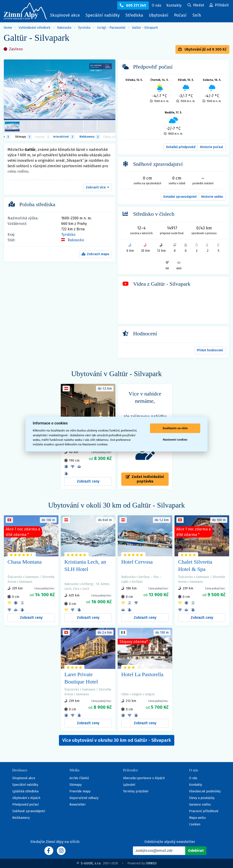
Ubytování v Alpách (26, 798)
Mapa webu (197, 818)
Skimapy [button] (23, 137)
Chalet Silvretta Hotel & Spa (195, 565)
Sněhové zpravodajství (29, 811)
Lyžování (129, 785)
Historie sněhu (212, 197)
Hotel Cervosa (137, 562)
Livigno (137, 694)
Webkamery (61, 24)
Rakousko (76, 240)
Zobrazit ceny (88, 481)
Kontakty (196, 785)
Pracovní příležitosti (204, 811)
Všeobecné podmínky (205, 791)
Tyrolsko (68, 235)
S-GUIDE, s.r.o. (91, 863)
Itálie (125, 694)
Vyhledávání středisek (35, 28)
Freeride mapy (80, 791)
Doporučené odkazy (84, 798)
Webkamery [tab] (90, 137)
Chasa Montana (25, 562)
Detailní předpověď (181, 147)
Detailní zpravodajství (180, 197)
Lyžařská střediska (25, 791)
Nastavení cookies (175, 440)
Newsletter (78, 805)
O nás (193, 778)
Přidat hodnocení (210, 350)
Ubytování (160, 16)
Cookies (195, 824)
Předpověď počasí (25, 805)
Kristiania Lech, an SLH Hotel (85, 565)
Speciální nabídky (103, 15)
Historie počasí (211, 147)
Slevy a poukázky (202, 798)
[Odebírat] (196, 851)
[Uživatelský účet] (196, 5)
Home (8, 28)
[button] (98, 187)
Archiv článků (79, 778)
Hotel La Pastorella (142, 674)
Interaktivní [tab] (64, 137)
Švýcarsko (15, 577)
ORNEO (151, 863)
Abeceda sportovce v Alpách (144, 778)
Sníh (198, 16)
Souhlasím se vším (175, 428)
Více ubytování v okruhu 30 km (117, 740)
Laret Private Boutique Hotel (81, 678)
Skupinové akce (65, 15)
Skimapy (76, 785)
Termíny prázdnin (136, 791)
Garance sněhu (200, 805)
